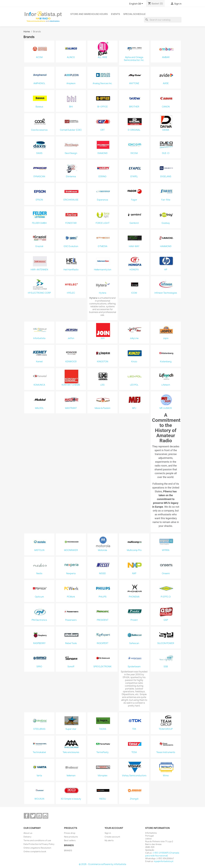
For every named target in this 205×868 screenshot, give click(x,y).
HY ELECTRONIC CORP (39, 293)
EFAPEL (134, 177)
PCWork (71, 597)
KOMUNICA (39, 385)
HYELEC (71, 293)
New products (71, 837)
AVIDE (166, 83)
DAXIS (39, 153)
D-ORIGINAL (134, 130)
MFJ (134, 408)
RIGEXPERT (103, 643)
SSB (166, 667)
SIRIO (39, 667)
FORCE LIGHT (103, 223)
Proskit (134, 620)
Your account (114, 828)
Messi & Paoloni (102, 408)
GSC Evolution (71, 246)
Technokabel (39, 752)
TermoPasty (102, 752)
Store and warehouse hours (89, 14)
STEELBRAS (39, 729)
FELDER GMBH (39, 223)
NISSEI (102, 574)
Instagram (45, 816)
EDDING (102, 177)
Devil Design (71, 153)
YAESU (102, 799)
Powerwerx (71, 620)
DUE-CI (166, 153)
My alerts (109, 840)
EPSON (39, 200)
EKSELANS (166, 177)
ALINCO (71, 57)
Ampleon (71, 83)
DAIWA (166, 130)
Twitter (33, 816)
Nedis (39, 574)
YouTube (39, 816)
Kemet (39, 362)
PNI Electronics (39, 620)
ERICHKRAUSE (71, 200)
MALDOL (39, 408)
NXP (134, 574)
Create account (112, 837)
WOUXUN (39, 799)
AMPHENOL (39, 83)
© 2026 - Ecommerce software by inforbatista (102, 864)
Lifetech (166, 385)
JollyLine (134, 338)
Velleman (71, 776)
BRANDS (68, 850)
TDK (134, 729)
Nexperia (71, 574)
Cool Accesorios (39, 130)
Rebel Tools (71, 643)
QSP (166, 620)
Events (116, 14)
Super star (71, 729)
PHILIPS (103, 597)
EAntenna (71, 177)
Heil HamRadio (71, 270)
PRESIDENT (103, 620)
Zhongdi (134, 799)
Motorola (102, 550)
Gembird (134, 223)
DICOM (134, 153)
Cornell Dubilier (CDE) (71, 130)
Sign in (108, 833)
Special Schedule (134, 14)
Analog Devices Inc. (103, 83)
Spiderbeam (134, 667)
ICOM (134, 293)
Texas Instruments (166, 752)
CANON (166, 107)
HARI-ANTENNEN (39, 270)
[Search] (163, 20)
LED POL (134, 385)
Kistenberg (166, 362)
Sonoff (71, 667)
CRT (102, 130)
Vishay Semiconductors (134, 776)
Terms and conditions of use (37, 840)
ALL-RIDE (102, 57)
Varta (39, 776)
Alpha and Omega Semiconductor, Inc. (134, 59)
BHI (71, 107)
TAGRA (103, 729)
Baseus (39, 107)
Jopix (166, 338)
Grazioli (39, 246)
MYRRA (166, 550)
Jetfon (71, 338)
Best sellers (70, 840)
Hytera (103, 293)
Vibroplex (102, 776)
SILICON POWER (166, 643)
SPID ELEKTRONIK (102, 667)
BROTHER (134, 107)
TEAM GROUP (166, 729)
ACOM (39, 57)
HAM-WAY (134, 246)
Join (103, 338)
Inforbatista (39, 338)
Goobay (166, 223)
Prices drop (70, 833)
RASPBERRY (39, 643)
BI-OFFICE (103, 107)
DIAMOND (102, 153)
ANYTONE (134, 83)
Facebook (27, 816)
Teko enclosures (71, 752)
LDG (102, 385)
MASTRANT (71, 408)
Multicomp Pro (134, 550)
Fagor (134, 200)
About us (28, 833)
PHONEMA (134, 597)
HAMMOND (166, 246)
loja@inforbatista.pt (164, 861)
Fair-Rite (166, 200)
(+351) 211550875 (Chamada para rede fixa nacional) (162, 854)
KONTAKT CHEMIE (71, 385)
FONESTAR (71, 223)
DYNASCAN (39, 177)
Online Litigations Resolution (37, 848)
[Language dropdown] (137, 4)
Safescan (134, 643)
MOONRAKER (71, 550)
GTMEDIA (103, 246)
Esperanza (102, 200)
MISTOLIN (39, 550)
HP (166, 270)
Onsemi (166, 574)
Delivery (27, 837)
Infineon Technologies (166, 293)
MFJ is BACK (166, 408)
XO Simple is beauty (71, 799)
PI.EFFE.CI (166, 597)
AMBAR (166, 57)
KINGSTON (103, 362)
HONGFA (134, 270)
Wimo (166, 776)
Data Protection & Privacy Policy (39, 844)
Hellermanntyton (103, 270)
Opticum (39, 597)
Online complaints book (35, 851)
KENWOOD (71, 362)
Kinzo (134, 362)
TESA (134, 752)
